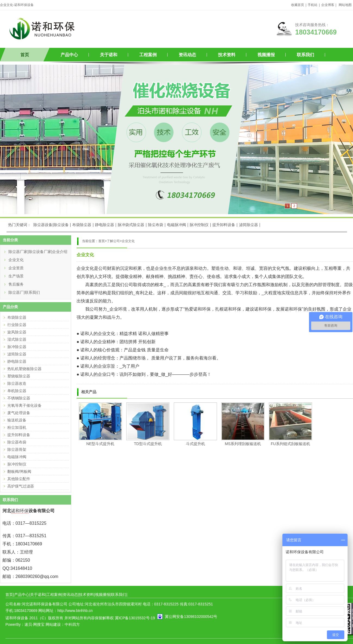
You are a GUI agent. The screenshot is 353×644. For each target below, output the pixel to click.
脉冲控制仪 (199, 225)
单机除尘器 (17, 391)
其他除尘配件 (19, 479)
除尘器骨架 (17, 449)
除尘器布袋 (17, 442)
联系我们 (305, 55)
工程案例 (148, 55)
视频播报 (266, 55)
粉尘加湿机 (17, 427)
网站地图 (345, 5)
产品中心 (69, 55)
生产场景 (16, 276)
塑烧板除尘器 (19, 376)
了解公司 (113, 241)
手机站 (313, 5)
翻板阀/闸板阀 (19, 471)
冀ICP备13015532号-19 (135, 618)
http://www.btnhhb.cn (75, 611)
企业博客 (328, 5)
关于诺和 (109, 55)
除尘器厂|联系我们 (24, 292)
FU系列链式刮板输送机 (290, 444)
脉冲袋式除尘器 (131, 225)
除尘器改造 (17, 383)
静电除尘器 (105, 225)
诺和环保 (20, 511)
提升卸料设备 (224, 225)
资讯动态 (187, 55)
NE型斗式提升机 (100, 444)
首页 (25, 55)
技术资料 (227, 55)
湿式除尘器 (17, 339)
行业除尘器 (17, 325)
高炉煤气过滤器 (21, 486)
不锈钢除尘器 (19, 398)
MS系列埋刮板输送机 (243, 444)
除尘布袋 (156, 225)
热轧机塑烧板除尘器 (24, 369)
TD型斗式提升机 (148, 444)
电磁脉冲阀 (177, 225)
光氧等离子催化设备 (24, 405)
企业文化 (128, 241)
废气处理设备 (19, 413)
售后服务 (16, 284)
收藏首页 (298, 5)
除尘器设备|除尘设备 (51, 225)
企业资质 (16, 268)
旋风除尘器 (17, 332)
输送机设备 (17, 420)
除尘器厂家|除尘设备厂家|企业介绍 (38, 252)
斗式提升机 (196, 444)
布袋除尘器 (82, 225)
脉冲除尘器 (17, 347)
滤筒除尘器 (248, 225)
